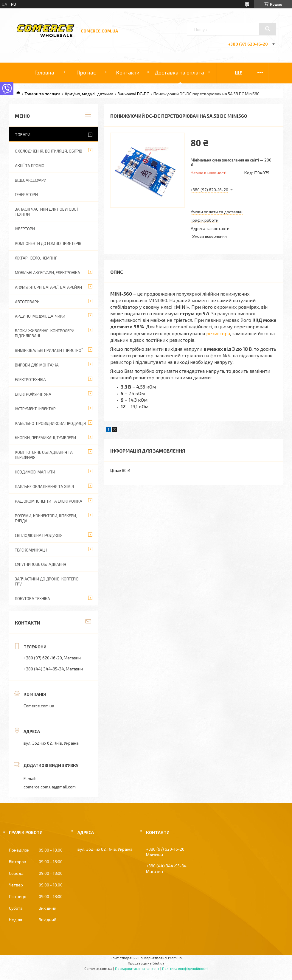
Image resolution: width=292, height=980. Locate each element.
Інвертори (25, 229)
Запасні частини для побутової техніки (46, 212)
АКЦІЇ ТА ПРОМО (30, 166)
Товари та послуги (42, 94)
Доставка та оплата (179, 72)
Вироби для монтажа (37, 365)
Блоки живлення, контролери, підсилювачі (45, 333)
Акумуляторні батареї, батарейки (48, 287)
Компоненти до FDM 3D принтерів (48, 243)
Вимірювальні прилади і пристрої (49, 350)
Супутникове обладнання (41, 564)
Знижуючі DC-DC (133, 94)
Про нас (86, 72)
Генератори (26, 195)
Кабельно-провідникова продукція (50, 423)
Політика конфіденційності (185, 968)
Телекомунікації (31, 550)
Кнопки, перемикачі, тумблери (45, 438)
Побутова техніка (32, 599)
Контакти (128, 72)
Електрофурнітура (33, 394)
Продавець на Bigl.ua (146, 963)
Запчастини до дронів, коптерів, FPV (47, 581)
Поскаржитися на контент (137, 968)
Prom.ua (175, 958)
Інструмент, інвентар (35, 409)
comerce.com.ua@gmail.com (50, 787)
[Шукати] (268, 29)
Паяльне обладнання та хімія (44, 487)
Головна (44, 72)
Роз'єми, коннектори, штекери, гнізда (46, 518)
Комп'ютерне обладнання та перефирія (44, 455)
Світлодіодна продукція (39, 535)
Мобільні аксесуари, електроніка (48, 273)
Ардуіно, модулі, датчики (89, 94)
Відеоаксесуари (31, 180)
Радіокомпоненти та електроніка (49, 501)
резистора (218, 333)
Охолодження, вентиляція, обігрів (49, 151)
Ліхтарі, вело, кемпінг (36, 258)
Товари (23, 135)
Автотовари (27, 302)
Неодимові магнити (35, 472)
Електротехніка (30, 380)
